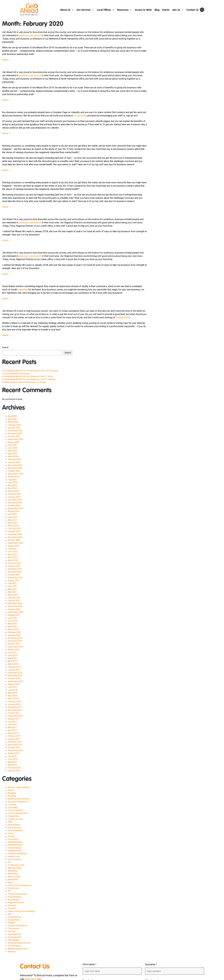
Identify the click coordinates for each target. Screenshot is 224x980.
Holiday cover (14, 856)
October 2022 (14, 540)
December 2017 (15, 707)
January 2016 (14, 771)
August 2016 (14, 753)
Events (166, 10)
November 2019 (15, 641)
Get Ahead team (15, 845)
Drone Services (15, 828)
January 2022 (14, 566)
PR (9, 891)
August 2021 (14, 580)
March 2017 (13, 733)
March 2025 (13, 456)
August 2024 (14, 477)
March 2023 (13, 526)
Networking (13, 879)
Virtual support (14, 946)
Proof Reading (14, 897)
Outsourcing (13, 888)
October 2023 (14, 506)
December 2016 (15, 742)
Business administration (19, 799)
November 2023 (15, 503)
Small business (15, 917)
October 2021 (14, 575)
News (10, 882)
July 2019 (12, 652)
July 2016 (12, 756)
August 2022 (14, 546)
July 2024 (12, 480)
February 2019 (14, 667)
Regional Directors (16, 903)
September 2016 (15, 750)
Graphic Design (15, 848)
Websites (12, 952)
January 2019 (14, 670)
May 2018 (12, 693)
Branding (12, 796)
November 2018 (15, 675)
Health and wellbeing (17, 853)
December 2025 (15, 431)
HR (9, 862)
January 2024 (14, 497)
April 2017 (12, 730)
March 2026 (13, 422)
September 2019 (15, 647)
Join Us (178, 10)
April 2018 (12, 696)
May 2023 (12, 520)
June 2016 (13, 759)
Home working (14, 859)
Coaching (12, 805)
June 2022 (13, 552)
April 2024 (12, 488)
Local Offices (106, 10)
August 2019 (14, 650)
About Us (67, 10)
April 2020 (12, 627)
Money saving (14, 877)
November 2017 (15, 710)
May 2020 (12, 624)
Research (12, 905)
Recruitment (13, 900)
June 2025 (13, 448)
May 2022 (12, 555)
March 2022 (13, 560)
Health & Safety (15, 851)
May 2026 (12, 416)
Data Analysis (14, 825)
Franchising (13, 839)
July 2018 (12, 687)
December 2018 (15, 673)
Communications (16, 810)
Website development (18, 949)
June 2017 (13, 725)
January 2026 (14, 428)
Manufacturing (15, 868)
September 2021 (15, 578)
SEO (10, 914)
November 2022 (15, 537)
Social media (14, 920)
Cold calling (13, 807)
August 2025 (14, 442)
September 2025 (15, 439)
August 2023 (14, 511)
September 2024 (15, 474)
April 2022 (12, 557)
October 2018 (14, 678)
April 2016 (12, 765)
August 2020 (14, 615)
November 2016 (15, 745)
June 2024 (13, 482)
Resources (125, 10)
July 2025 (12, 445)
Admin (11, 790)
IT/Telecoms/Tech (16, 865)
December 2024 (15, 465)
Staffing (11, 923)
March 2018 (13, 699)
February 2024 (14, 494)
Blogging (12, 793)
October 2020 (14, 609)
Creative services (16, 819)
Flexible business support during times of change (24, 382)
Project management (17, 894)
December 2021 (15, 569)
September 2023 (15, 508)
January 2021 (14, 601)
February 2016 (14, 768)
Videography (14, 940)
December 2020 (15, 603)
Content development (18, 813)
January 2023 (14, 531)
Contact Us (192, 10)
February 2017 (14, 736)
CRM (10, 822)
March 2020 (13, 629)
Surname (151, 964)
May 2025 (12, 451)
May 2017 (12, 727)
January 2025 (14, 462)
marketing (23, 290)
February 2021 (14, 598)
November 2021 (15, 572)
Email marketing (15, 830)
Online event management (20, 885)
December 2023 (15, 500)
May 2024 (12, 485)
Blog (157, 10)
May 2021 (12, 589)
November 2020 (15, 606)
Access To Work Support (19, 787)
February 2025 (14, 459)
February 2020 (14, 632)
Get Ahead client (15, 842)
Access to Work (143, 10)
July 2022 (12, 549)
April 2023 (12, 523)
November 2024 (15, 468)
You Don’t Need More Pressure (16, 374)
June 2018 (13, 690)
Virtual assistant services (19, 943)
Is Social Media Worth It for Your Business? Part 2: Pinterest (29, 379)
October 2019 (14, 644)
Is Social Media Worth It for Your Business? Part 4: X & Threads (30, 371)
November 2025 (15, 433)
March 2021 (13, 595)
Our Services (85, 10)
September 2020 (15, 612)
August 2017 (14, 719)
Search (5, 347)
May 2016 (12, 762)
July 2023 (12, 514)
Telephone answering (18, 926)
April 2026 (12, 419)
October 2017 (14, 713)
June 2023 (13, 517)
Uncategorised (14, 934)
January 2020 (14, 635)
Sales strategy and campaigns (21, 911)
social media (80, 116)
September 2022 (15, 543)
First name (90, 964)
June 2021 (13, 586)
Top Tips (12, 931)
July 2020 (12, 618)
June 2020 (13, 621)
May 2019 (12, 658)
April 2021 (12, 592)
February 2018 (14, 702)
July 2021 (12, 583)
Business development (18, 802)
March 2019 (13, 664)
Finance (11, 836)
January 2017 (14, 739)
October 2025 (14, 436)
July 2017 (12, 722)
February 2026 (14, 425)
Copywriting (13, 816)
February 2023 (14, 529)
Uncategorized (14, 937)
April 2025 (12, 454)
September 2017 (15, 716)
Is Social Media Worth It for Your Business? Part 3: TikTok (28, 376)
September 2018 (15, 681)
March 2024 (13, 491)
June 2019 (13, 655)
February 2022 (14, 563)
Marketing (12, 871)
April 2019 (12, 661)
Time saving (13, 928)
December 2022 (15, 534)
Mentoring (12, 874)
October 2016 (14, 748)
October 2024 (14, 471)
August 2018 (14, 684)
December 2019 (15, 638)
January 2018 (14, 704)
